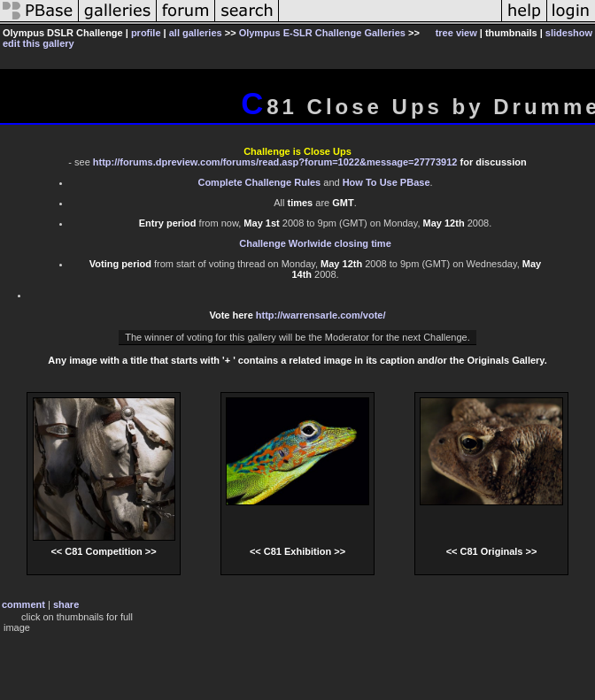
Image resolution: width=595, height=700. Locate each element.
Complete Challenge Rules (259, 182)
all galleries (196, 33)
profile (146, 33)
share (66, 604)
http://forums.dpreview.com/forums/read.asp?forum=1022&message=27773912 (275, 162)
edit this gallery (39, 43)
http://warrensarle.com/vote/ (321, 315)
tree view (456, 33)
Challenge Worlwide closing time (315, 243)
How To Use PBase (386, 182)
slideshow (569, 33)
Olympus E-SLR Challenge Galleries (322, 33)
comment (23, 604)
